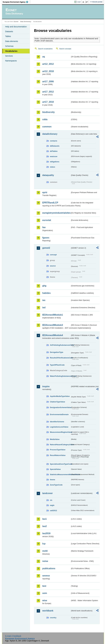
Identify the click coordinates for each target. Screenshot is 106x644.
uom (45, 593)
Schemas (9, 46)
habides (46, 293)
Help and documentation (16, 27)
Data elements (12, 41)
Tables (8, 36)
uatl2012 (53, 510)
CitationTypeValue (57, 402)
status (52, 167)
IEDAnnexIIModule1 (53, 315)
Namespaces (11, 61)
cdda (45, 119)
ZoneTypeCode (56, 485)
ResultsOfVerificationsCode (60, 358)
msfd (45, 551)
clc (51, 500)
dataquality (48, 175)
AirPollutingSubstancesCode (60, 345)
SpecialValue (55, 469)
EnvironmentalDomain (59, 414)
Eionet (16, 22)
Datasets (9, 31)
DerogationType (56, 352)
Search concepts (65, 49)
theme (52, 480)
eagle (52, 505)
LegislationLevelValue (59, 427)
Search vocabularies (45, 49)
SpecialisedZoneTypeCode (60, 464)
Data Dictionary (26, 22)
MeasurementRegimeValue (60, 432)
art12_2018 (48, 71)
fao (44, 227)
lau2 (44, 526)
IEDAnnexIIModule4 (53, 335)
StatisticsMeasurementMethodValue (60, 474)
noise (45, 561)
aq (44, 57)
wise (45, 600)
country (53, 618)
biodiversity (48, 112)
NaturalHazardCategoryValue (60, 445)
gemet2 (46, 248)
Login (79, 2)
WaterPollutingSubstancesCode (60, 376)
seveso (46, 576)
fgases (46, 238)
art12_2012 (48, 64)
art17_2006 (48, 81)
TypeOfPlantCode (57, 365)
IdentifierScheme (57, 422)
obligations (55, 162)
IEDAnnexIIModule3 (53, 325)
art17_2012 (48, 92)
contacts (53, 141)
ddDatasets (55, 146)
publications (49, 568)
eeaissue (54, 156)
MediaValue (55, 439)
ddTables (54, 151)
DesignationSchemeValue (60, 407)
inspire (46, 386)
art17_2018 (48, 102)
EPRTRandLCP (50, 203)
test (44, 586)
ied (44, 308)
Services (9, 56)
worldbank (48, 611)
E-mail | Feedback (13, 636)
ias (44, 300)
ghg (44, 286)
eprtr (45, 192)
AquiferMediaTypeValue (60, 396)
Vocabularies (11, 51)
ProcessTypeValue (58, 450)
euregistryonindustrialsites (56, 213)
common (47, 127)
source (53, 266)
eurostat (47, 220)
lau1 (44, 519)
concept (53, 255)
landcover (47, 493)
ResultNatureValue (58, 455)
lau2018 (46, 533)
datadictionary (50, 134)
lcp (44, 544)
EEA (16, 2)
